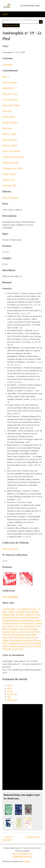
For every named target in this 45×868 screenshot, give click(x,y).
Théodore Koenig (17, 646)
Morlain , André (9, 134)
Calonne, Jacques (10, 82)
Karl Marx (11, 632)
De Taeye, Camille (10, 99)
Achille (11, 612)
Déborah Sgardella (31, 617)
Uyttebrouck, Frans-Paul (13, 157)
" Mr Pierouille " (9, 609)
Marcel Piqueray (18, 635)
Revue (10, 597)
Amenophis (19, 612)
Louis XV (6, 635)
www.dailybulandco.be (22, 854)
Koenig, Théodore (10, 122)
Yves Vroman (18, 649)
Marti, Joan (7, 128)
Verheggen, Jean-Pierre (13, 168)
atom (9, 688)
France (17, 620)
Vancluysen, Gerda (10, 162)
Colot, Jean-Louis (10, 94)
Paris (12, 640)
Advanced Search (11, 25)
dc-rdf (10, 691)
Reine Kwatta (21, 640)
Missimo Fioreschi (22, 638)
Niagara (6, 640)
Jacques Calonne (35, 623)
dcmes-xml (12, 694)
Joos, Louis (7, 111)
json (9, 697)
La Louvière (22, 632)
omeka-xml (12, 700)
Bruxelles (20, 615)
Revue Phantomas (27, 643)
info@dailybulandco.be (23, 857)
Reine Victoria (34, 640)
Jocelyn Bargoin (31, 629)
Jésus (21, 629)
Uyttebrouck (30, 646)
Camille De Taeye (33, 615)
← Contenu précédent (7, 838)
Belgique (6, 615)
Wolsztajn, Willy (9, 185)
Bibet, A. (6, 77)
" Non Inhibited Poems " (27, 609)
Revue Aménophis (10, 198)
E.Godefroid (7, 620)
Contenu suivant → (34, 837)
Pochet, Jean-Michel (11, 151)
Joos (4, 632)
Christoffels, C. (9, 88)
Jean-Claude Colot (10, 626)
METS (10, 685)
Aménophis (7, 64)
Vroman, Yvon (9, 180)
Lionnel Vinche (34, 632)
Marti (11, 638)
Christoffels (7, 617)
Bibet (13, 615)
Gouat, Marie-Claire (11, 105)
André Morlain (32, 612)
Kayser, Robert (9, 117)
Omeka (27, 861)
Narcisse (34, 638)
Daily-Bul (18, 617)
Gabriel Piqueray (28, 620)
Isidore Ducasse (20, 623)
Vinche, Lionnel (9, 174)
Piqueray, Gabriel (10, 145)
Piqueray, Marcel (10, 140)
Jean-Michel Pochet (28, 626)
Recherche (41, 22)
